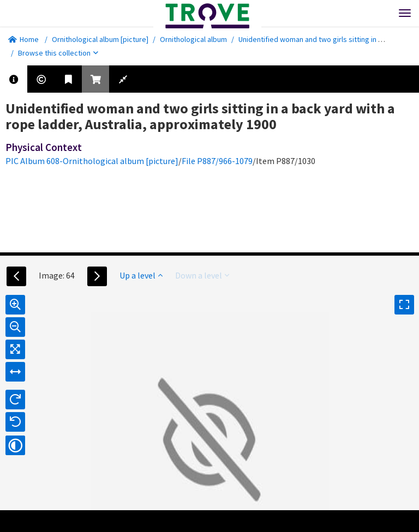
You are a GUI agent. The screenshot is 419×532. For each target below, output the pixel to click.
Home (23, 39)
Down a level (202, 275)
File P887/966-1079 (217, 161)
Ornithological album (193, 39)
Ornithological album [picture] (100, 39)
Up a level (141, 275)
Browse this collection (58, 53)
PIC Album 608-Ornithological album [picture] (92, 161)
